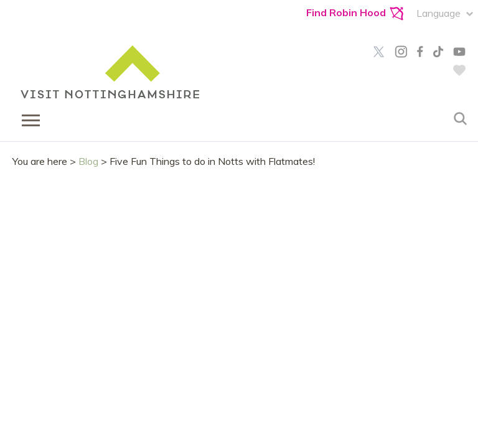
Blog (88, 161)
